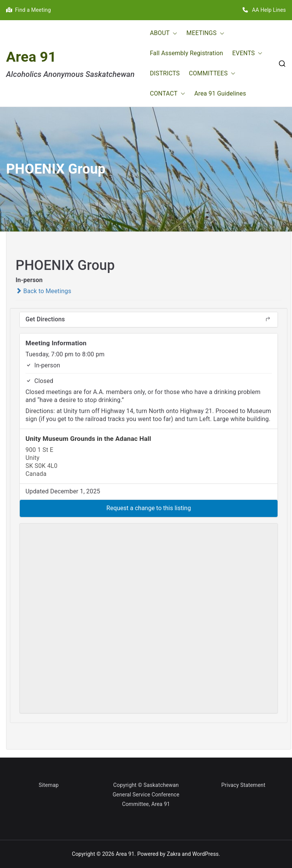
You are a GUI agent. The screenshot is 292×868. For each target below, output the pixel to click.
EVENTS (247, 53)
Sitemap (49, 785)
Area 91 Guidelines (220, 93)
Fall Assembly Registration (186, 53)
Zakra (174, 854)
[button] (173, 33)
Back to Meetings (43, 291)
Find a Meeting (29, 10)
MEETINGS (205, 33)
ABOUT (163, 33)
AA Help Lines (264, 10)
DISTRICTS (165, 73)
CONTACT (167, 94)
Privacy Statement (243, 785)
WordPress (206, 854)
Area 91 (31, 57)
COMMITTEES (212, 74)
